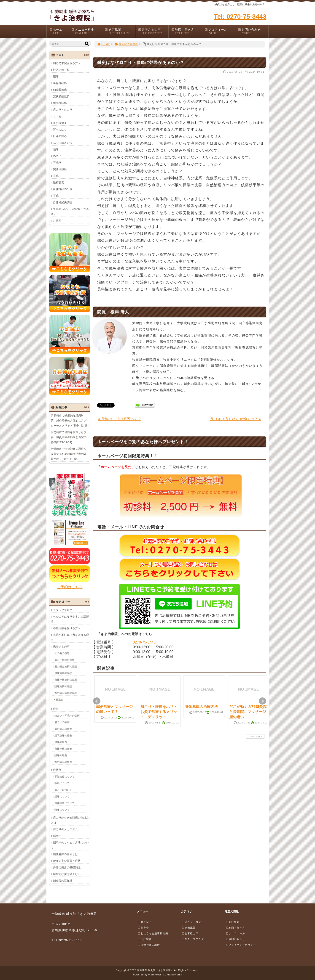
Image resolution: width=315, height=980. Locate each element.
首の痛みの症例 (63, 762)
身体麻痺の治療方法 (201, 707)
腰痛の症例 (61, 742)
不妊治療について (65, 776)
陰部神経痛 (60, 103)
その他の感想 (62, 653)
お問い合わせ (253, 31)
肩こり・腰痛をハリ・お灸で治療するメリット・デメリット (159, 712)
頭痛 (56, 149)
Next (262, 701)
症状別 (57, 770)
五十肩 (57, 116)
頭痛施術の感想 (63, 686)
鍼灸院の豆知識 (126, 44)
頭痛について (62, 810)
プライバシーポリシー (241, 945)
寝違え (60, 699)
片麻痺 (57, 221)
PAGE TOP (255, 736)
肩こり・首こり (63, 110)
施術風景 (120, 31)
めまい (57, 156)
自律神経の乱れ (63, 189)
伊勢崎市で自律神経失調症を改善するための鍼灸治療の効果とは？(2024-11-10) (69, 454)
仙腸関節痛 (60, 90)
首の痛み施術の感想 (66, 693)
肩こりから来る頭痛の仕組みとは (70, 820)
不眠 (56, 176)
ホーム (59, 31)
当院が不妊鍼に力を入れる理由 (70, 637)
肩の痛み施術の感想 (66, 666)
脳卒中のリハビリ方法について (70, 845)
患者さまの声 (153, 31)
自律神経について (65, 803)
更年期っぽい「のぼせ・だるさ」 (70, 212)
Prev (97, 701)
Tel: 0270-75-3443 (240, 17)
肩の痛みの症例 (63, 729)
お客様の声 (190, 933)
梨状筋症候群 (61, 96)
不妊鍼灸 (145, 939)
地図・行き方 (186, 31)
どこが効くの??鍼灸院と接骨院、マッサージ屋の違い (248, 712)
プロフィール (220, 31)
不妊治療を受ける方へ (67, 628)
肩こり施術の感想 (65, 660)
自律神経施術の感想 (66, 680)
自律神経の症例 (63, 749)
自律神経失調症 (63, 202)
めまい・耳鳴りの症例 (67, 715)
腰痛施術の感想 (63, 673)
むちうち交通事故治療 (153, 933)
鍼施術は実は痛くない (67, 874)
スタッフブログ (63, 610)
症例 (56, 709)
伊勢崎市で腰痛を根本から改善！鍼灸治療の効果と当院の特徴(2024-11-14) (69, 437)
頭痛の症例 (61, 755)
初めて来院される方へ (67, 63)
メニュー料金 (87, 31)
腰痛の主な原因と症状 (67, 861)
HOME (104, 44)
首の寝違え (60, 123)
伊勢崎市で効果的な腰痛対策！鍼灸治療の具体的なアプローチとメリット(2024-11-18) (70, 421)
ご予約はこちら (70, 587)
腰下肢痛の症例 (63, 735)
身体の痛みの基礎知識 (67, 867)
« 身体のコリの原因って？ (120, 419)
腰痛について (62, 796)
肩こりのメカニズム (65, 829)
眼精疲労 (59, 183)
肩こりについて (63, 790)
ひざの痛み (60, 136)
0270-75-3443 (144, 642)
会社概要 (232, 922)
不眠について (62, 783)
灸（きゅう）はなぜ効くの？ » (236, 419)
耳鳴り (57, 163)
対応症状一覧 (61, 70)
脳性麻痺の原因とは (65, 854)
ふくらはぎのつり (64, 143)
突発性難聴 (60, 169)
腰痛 (56, 77)
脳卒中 (57, 836)
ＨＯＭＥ (145, 922)
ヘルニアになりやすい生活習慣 (70, 619)
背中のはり (60, 130)
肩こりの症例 (62, 722)
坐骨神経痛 (60, 83)
